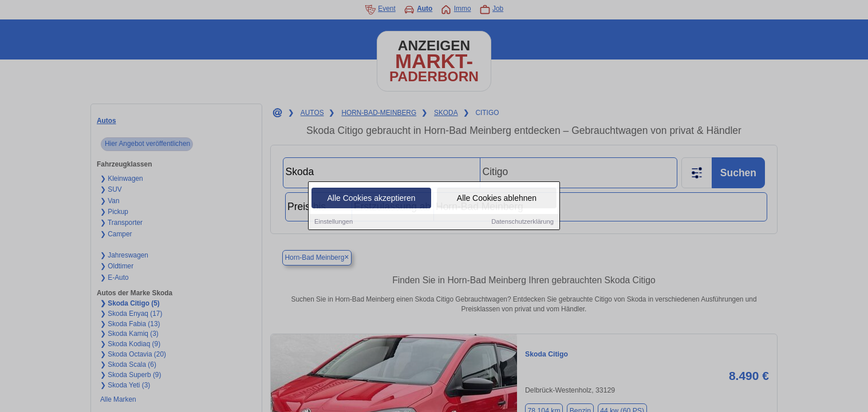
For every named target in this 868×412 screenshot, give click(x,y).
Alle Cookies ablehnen (497, 199)
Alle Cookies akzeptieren (371, 199)
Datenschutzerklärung (522, 223)
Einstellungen (334, 223)
